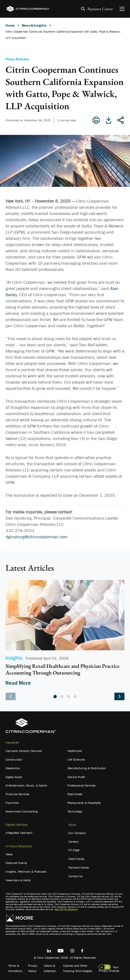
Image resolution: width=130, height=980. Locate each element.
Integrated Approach (19, 833)
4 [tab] (75, 697)
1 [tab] (55, 697)
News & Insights (34, 25)
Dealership (13, 768)
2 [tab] (62, 697)
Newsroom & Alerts (18, 880)
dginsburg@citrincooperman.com (37, 537)
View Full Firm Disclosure (66, 909)
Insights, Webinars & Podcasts (26, 872)
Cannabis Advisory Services (24, 751)
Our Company (77, 833)
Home (10, 25)
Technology (75, 811)
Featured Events (16, 863)
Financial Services (17, 794)
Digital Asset (14, 777)
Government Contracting (22, 811)
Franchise (12, 803)
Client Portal (76, 859)
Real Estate (75, 794)
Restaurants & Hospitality (84, 803)
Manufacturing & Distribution (87, 768)
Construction (14, 759)
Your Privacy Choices (109, 969)
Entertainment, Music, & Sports (26, 785)
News (9, 854)
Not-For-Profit (76, 777)
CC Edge (74, 850)
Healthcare (75, 751)
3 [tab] (68, 697)
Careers (73, 842)
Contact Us (75, 876)
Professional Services (82, 785)
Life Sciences (76, 759)
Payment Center (100, 9)
